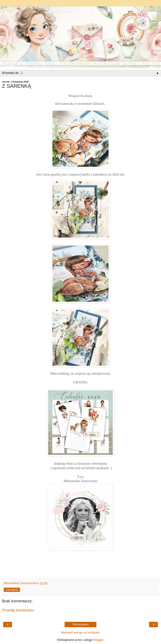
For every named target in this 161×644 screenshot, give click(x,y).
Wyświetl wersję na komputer (80, 632)
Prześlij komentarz (18, 610)
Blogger (98, 640)
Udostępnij (12, 590)
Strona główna (81, 625)
